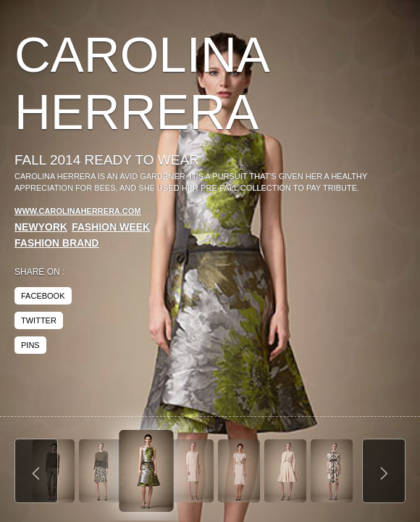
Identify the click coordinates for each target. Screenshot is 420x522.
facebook (43, 296)
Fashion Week (111, 227)
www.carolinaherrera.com (78, 211)
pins (30, 345)
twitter (39, 320)
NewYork (41, 227)
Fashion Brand (57, 243)
